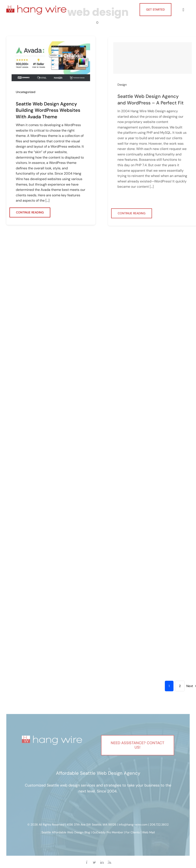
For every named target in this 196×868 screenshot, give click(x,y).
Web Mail (148, 833)
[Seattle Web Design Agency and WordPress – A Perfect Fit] (153, 60)
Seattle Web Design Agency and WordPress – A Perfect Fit (151, 101)
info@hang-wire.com (133, 826)
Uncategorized (26, 92)
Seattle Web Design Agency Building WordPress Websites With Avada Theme (48, 110)
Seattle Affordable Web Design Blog (66, 833)
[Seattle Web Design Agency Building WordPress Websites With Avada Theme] (51, 44)
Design (122, 86)
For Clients (133, 833)
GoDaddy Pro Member (108, 833)
